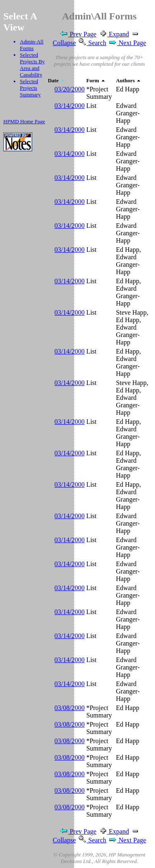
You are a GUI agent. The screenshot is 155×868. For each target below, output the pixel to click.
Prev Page (78, 34)
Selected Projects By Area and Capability (32, 65)
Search (92, 43)
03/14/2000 (70, 106)
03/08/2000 (70, 708)
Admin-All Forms (32, 45)
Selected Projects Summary (30, 88)
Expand (113, 34)
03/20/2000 (70, 89)
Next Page (127, 43)
